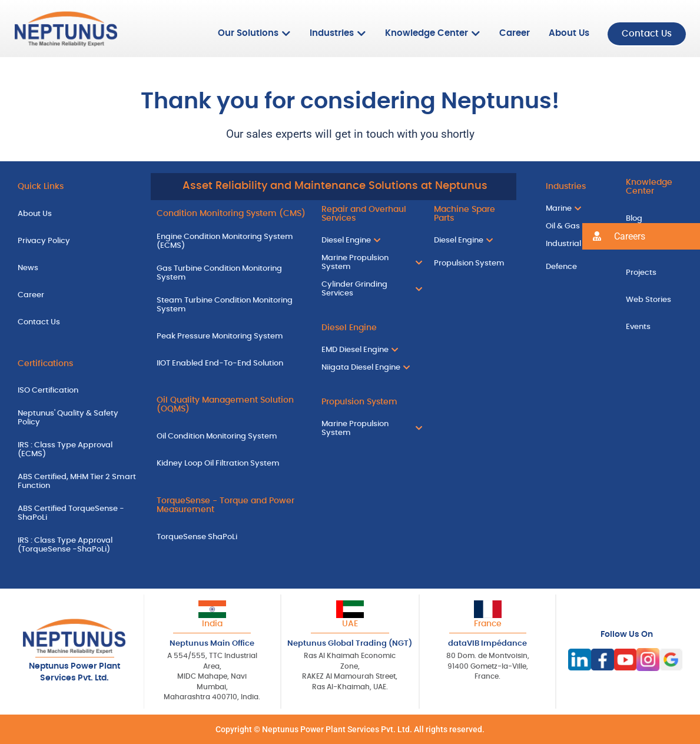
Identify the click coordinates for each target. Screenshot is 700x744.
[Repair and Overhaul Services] (369, 216)
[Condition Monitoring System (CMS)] (230, 214)
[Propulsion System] (369, 401)
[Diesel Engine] (369, 328)
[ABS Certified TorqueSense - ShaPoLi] (78, 514)
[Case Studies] (654, 245)
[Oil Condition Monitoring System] (230, 436)
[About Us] (78, 214)
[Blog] (654, 218)
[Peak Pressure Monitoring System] (230, 336)
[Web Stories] (654, 299)
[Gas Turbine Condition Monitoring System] (230, 274)
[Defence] (574, 267)
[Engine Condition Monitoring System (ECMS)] (230, 243)
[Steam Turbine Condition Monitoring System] (230, 306)
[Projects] (654, 272)
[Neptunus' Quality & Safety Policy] (78, 420)
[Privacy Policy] (78, 241)
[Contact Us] (78, 321)
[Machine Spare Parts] (472, 216)
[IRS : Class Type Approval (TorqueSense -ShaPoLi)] (78, 546)
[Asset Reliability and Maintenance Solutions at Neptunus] (334, 187)
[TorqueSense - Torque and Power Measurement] (230, 507)
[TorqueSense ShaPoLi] (230, 536)
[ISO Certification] (78, 390)
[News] (78, 267)
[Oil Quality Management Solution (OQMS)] (230, 407)
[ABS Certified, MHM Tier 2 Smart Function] (78, 483)
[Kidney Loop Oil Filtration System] (230, 463)
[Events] (654, 326)
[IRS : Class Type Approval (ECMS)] (78, 451)
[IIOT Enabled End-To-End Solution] (230, 363)
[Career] (78, 294)
